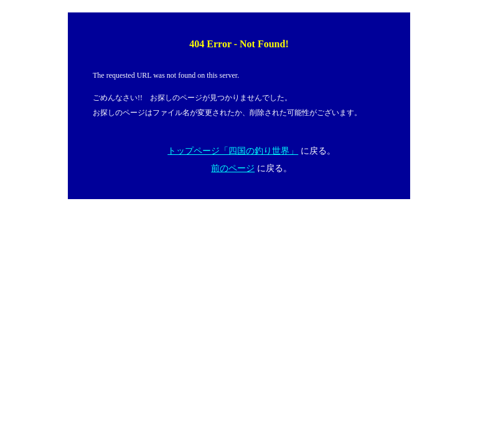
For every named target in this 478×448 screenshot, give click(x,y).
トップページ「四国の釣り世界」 (233, 151)
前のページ (233, 168)
